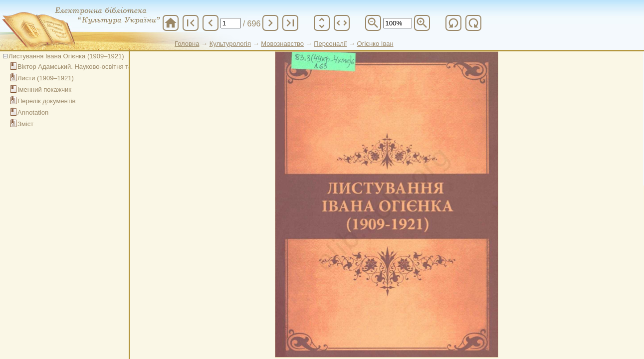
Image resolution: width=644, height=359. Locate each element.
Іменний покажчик (44, 90)
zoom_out (373, 23)
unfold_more (322, 23)
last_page (290, 23)
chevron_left (211, 23)
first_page (191, 23)
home (171, 23)
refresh (453, 23)
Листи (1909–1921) (46, 78)
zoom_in (422, 23)
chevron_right (270, 23)
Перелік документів (46, 101)
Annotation (33, 112)
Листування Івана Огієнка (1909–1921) (66, 56)
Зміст (25, 124)
